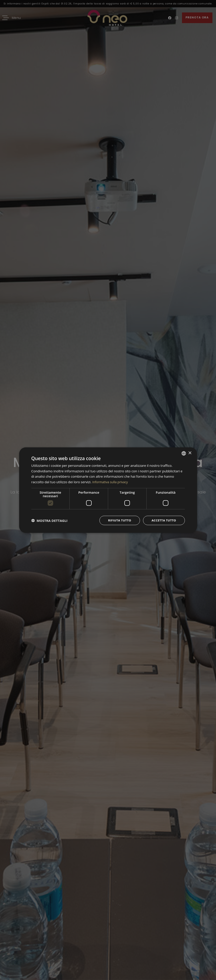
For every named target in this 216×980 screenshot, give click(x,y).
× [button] (190, 453)
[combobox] (184, 453)
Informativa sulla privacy (111, 481)
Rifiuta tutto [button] (118, 520)
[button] (49, 520)
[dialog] (108, 490)
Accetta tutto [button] (163, 520)
